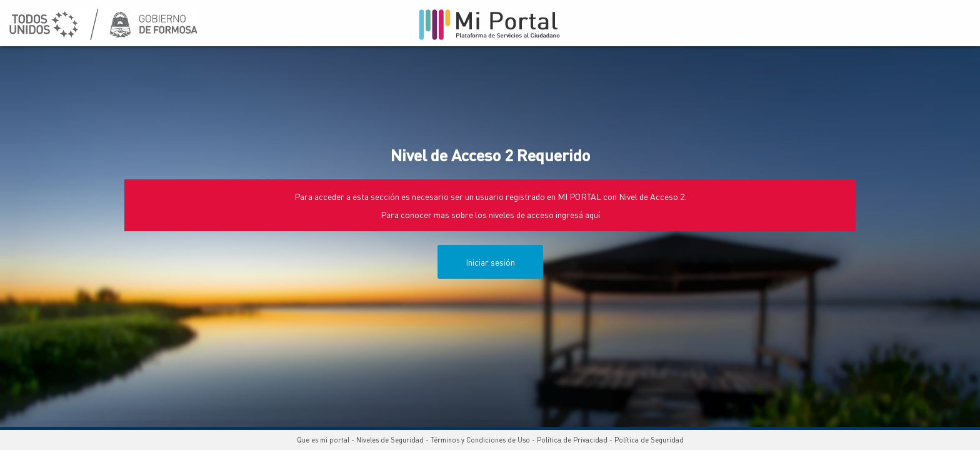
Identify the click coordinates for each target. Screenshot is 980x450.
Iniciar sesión (490, 262)
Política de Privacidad (572, 440)
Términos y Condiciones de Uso (480, 440)
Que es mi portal (323, 440)
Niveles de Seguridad (390, 440)
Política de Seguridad (649, 440)
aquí (592, 214)
